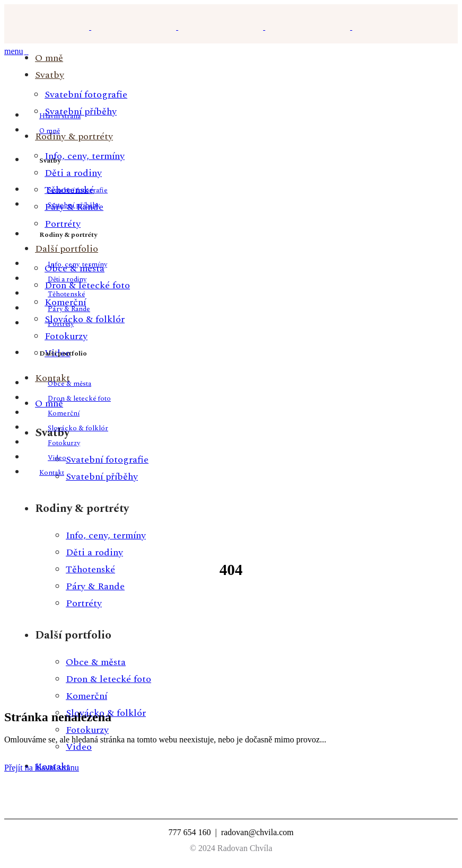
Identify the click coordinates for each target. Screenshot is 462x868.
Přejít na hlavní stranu (42, 768)
